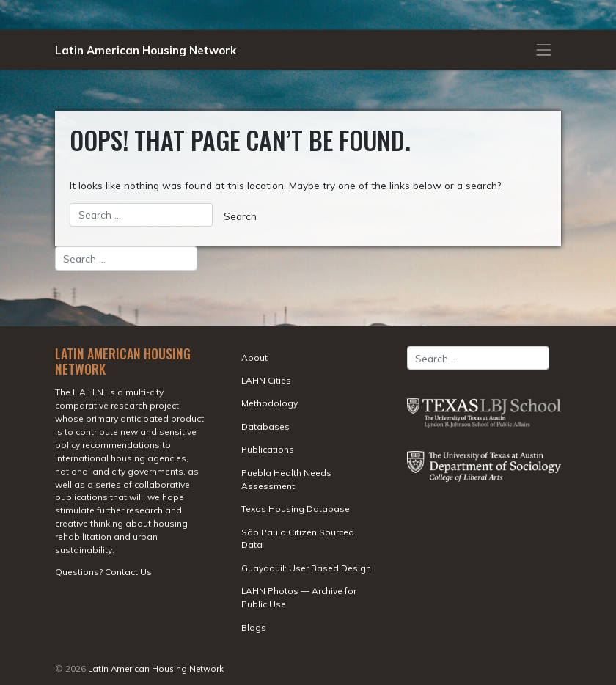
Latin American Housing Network (146, 50)
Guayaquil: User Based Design (306, 568)
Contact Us (128, 572)
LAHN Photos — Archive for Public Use (299, 597)
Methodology (269, 403)
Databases (265, 426)
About (254, 358)
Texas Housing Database (296, 509)
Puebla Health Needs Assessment (286, 479)
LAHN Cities (266, 380)
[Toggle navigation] (544, 50)
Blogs (254, 627)
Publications (268, 449)
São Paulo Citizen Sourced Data (298, 539)
